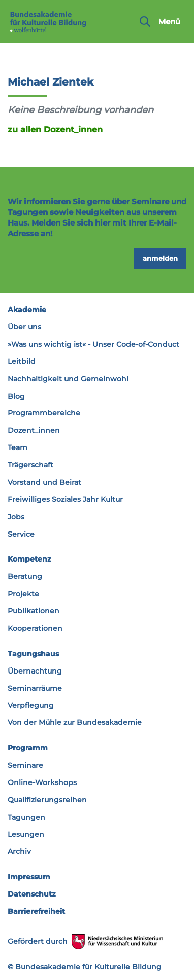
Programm (28, 748)
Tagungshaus (33, 654)
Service (21, 534)
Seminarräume (35, 688)
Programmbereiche (44, 413)
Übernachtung (35, 671)
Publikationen (34, 611)
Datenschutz (32, 894)
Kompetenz (29, 559)
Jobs (16, 517)
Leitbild (22, 361)
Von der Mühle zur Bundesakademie (75, 722)
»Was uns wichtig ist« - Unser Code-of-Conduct (93, 344)
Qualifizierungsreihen (47, 800)
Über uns (24, 327)
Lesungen (26, 834)
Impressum (29, 877)
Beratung (25, 576)
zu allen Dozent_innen (55, 129)
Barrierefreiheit (36, 911)
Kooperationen (35, 628)
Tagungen (26, 817)
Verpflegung (31, 705)
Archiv (19, 851)
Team (18, 447)
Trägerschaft (30, 465)
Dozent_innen (34, 430)
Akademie (27, 310)
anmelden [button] (160, 258)
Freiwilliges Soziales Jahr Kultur (65, 499)
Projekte (23, 594)
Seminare (25, 765)
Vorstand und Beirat (44, 482)
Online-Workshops (42, 782)
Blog (16, 396)
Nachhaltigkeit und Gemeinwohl (68, 379)
